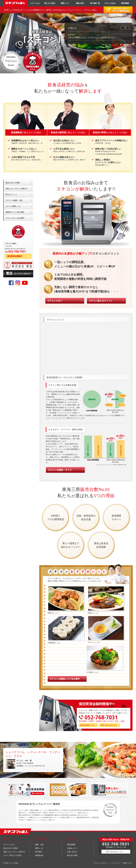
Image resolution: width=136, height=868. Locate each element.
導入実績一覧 (95, 3)
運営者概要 (125, 3)
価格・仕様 (39, 845)
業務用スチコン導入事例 (15, 212)
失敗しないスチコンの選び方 (16, 189)
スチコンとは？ (9, 845)
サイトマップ (116, 863)
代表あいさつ (72, 848)
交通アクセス (127, 863)
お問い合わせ (72, 852)
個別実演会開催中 (15, 256)
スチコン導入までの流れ (12, 855)
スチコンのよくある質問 (15, 218)
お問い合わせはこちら (109, 725)
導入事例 (38, 852)
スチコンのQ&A (110, 3)
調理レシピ (65, 3)
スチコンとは (35, 3)
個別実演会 (39, 855)
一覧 (125, 28)
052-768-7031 (116, 844)
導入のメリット (11, 194)
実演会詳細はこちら (88, 725)
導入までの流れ (50, 3)
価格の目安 (80, 3)
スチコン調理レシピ (13, 206)
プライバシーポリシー (101, 863)
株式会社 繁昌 (72, 855)
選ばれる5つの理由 (13, 183)
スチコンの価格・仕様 (14, 200)
